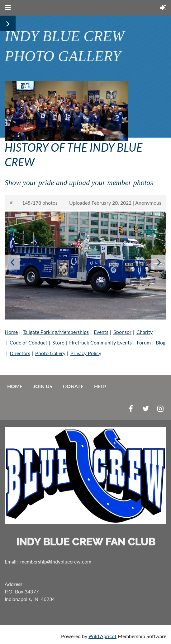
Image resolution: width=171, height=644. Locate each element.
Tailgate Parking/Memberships (56, 332)
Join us (43, 386)
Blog (161, 342)
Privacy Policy (86, 353)
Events (101, 332)
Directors (20, 353)
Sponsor (122, 332)
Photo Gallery (50, 353)
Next (159, 262)
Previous (12, 262)
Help (100, 386)
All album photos (11, 203)
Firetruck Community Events (100, 342)
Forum (144, 342)
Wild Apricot (102, 636)
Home (11, 332)
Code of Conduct (28, 342)
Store (58, 342)
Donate (73, 386)
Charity (145, 332)
